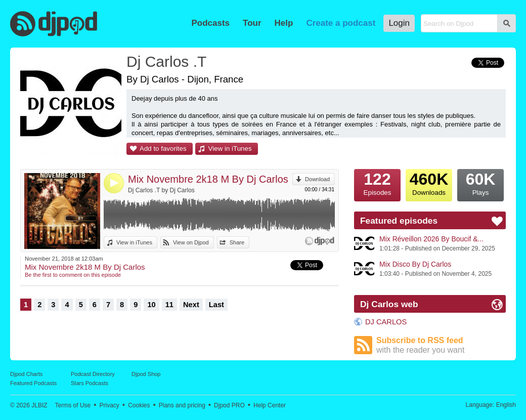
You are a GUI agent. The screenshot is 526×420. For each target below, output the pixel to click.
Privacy (109, 405)
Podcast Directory (93, 374)
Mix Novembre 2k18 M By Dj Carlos (208, 179)
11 (169, 305)
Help (284, 23)
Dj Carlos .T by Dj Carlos (161, 190)
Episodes (377, 183)
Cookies (139, 405)
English (506, 405)
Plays (480, 183)
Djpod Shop (146, 374)
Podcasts (210, 23)
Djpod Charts (26, 374)
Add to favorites (163, 149)
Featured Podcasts (33, 383)
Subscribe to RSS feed (441, 345)
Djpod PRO (229, 405)
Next (191, 305)
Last (216, 305)
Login (399, 23)
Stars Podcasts (90, 383)
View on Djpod (191, 242)
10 (151, 305)
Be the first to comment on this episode (73, 275)
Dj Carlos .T (166, 61)
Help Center (270, 405)
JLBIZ (39, 405)
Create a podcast (341, 23)
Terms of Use (73, 405)
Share (237, 242)
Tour (252, 23)
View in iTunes (230, 149)
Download (317, 179)
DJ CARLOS (386, 322)
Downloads (429, 183)
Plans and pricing (182, 405)
